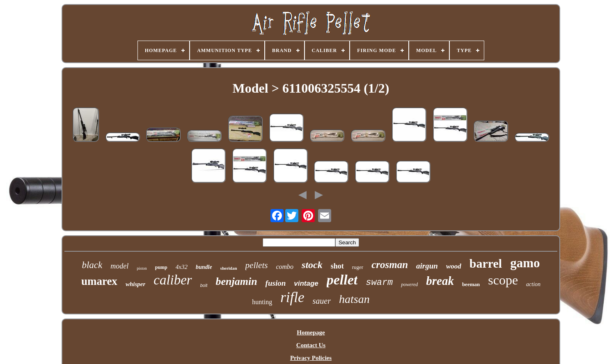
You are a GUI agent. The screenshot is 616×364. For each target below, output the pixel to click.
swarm (379, 283)
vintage (306, 283)
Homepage (311, 332)
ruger (358, 267)
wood (454, 266)
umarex (99, 281)
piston (142, 268)
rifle (292, 297)
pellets (257, 265)
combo (285, 267)
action (533, 284)
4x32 (182, 267)
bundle (204, 267)
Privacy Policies (311, 358)
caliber (173, 280)
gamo (525, 263)
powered (409, 284)
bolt (204, 285)
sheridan (229, 268)
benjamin (236, 281)
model (119, 266)
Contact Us (311, 345)
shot (337, 266)
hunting (262, 302)
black (92, 265)
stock (312, 265)
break (440, 281)
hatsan (354, 299)
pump (161, 267)
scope (503, 280)
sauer (322, 301)
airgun (427, 266)
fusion (276, 283)
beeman (471, 284)
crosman (390, 265)
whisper (135, 284)
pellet (342, 280)
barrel (486, 263)
